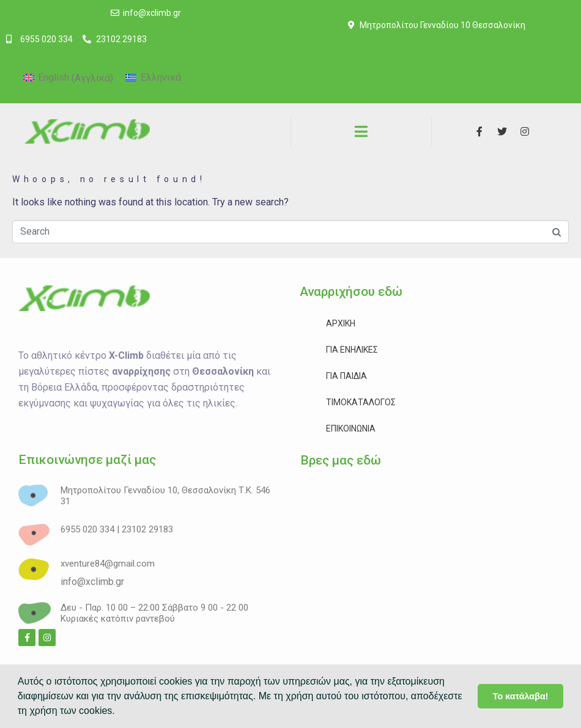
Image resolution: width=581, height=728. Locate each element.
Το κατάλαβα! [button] (521, 696)
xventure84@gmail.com (108, 564)
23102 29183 (147, 529)
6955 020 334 (87, 529)
